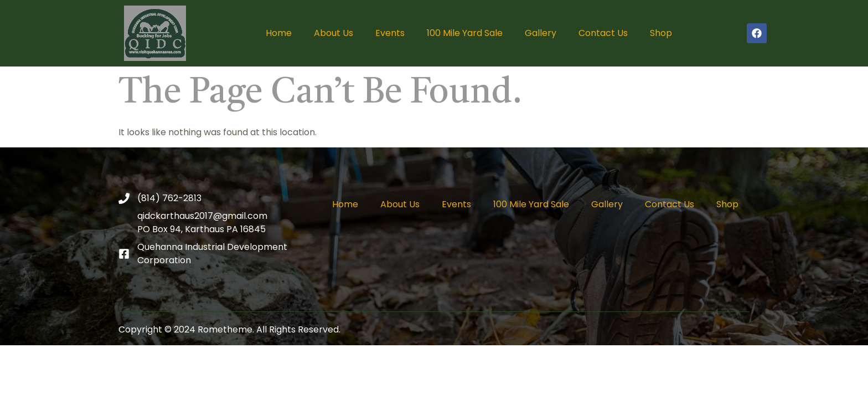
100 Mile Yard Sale (465, 33)
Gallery (541, 33)
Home (279, 33)
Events (390, 33)
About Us (334, 33)
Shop (661, 33)
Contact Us (603, 33)
